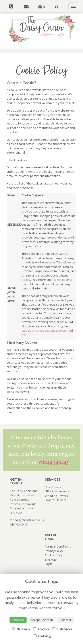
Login (48, 564)
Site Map (51, 560)
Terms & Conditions (58, 546)
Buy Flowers (53, 487)
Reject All (66, 620)
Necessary (21, 629)
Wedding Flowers (56, 496)
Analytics (41, 629)
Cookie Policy (54, 555)
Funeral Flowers (56, 500)
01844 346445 (54, 462)
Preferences (62, 629)
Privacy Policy (54, 551)
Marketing (42, 636)
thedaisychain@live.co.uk (27, 520)
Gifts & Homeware (57, 491)
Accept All (18, 620)
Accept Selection (42, 620)
